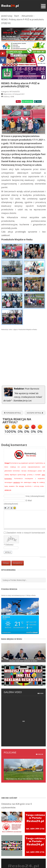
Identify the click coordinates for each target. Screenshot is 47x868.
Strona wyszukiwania (24, 849)
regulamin (17, 482)
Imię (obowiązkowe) (35, 496)
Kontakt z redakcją (21, 845)
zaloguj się (8, 490)
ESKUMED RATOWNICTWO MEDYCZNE (23, 861)
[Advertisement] (23, 361)
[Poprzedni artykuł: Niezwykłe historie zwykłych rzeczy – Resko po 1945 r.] (12, 413)
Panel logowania (21, 838)
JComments (43, 557)
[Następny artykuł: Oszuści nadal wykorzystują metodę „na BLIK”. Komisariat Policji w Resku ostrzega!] (35, 413)
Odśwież (9, 545)
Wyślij (8, 552)
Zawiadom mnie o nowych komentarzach (26, 533)
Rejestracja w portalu (21, 842)
